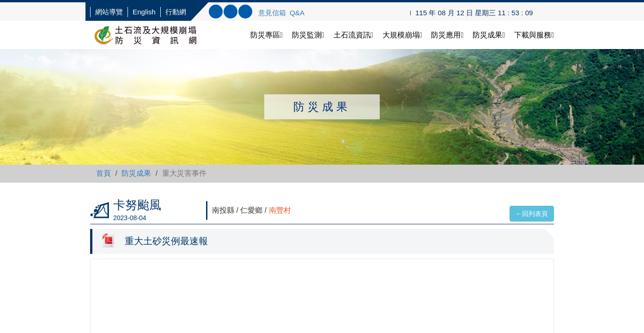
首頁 (103, 173)
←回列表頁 (532, 214)
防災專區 (267, 35)
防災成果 (489, 35)
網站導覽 (109, 12)
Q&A (297, 13)
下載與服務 (534, 35)
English (144, 12)
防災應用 (447, 35)
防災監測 (308, 35)
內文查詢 (231, 12)
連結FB (245, 12)
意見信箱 (272, 13)
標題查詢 (216, 12)
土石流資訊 (353, 35)
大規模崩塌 (402, 35)
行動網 (176, 12)
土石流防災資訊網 (155, 35)
